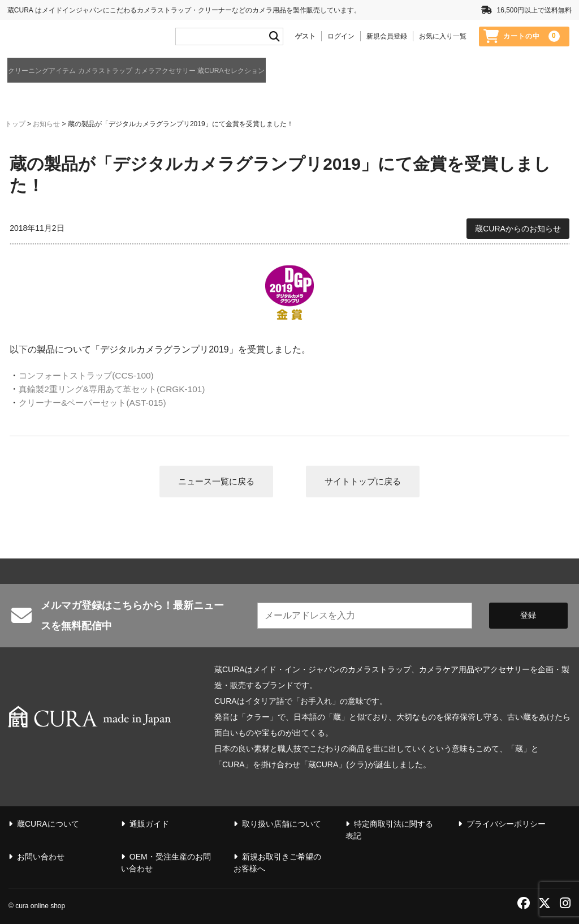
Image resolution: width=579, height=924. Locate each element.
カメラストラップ (146, 71)
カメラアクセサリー (241, 71)
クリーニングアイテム (48, 71)
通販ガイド (487, 72)
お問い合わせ (41, 857)
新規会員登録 (387, 38)
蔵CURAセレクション (343, 71)
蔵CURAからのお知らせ (518, 227)
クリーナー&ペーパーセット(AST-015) (97, 402)
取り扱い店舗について (282, 824)
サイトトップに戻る (366, 481)
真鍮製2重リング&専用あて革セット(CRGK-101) (117, 388)
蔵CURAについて (547, 72)
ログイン (341, 38)
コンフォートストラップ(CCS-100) (90, 375)
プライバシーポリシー (506, 824)
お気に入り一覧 (443, 38)
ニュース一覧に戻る (213, 481)
